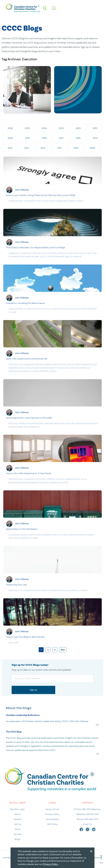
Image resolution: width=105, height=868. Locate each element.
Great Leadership (84, 365)
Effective (40, 309)
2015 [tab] (95, 138)
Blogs (17, 839)
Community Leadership (20, 253)
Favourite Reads (53, 424)
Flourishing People (18, 535)
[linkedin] (94, 829)
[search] (45, 8)
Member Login (17, 809)
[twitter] (88, 829)
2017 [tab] (61, 138)
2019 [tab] (27, 138)
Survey (80, 201)
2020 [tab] (10, 138)
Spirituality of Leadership (21, 365)
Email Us (87, 824)
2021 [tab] (95, 128)
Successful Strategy (45, 479)
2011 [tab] (59, 148)
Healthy (71, 365)
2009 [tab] (92, 148)
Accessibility (52, 819)
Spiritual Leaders (31, 371)
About (17, 814)
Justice (43, 257)
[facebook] (82, 829)
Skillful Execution (54, 309)
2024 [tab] (44, 128)
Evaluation (81, 309)
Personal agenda (48, 371)
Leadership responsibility (43, 368)
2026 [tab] (10, 128)
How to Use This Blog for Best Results (25, 637)
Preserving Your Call (16, 585)
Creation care (32, 257)
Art (23, 257)
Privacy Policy (52, 814)
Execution (49, 201)
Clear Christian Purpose (53, 253)
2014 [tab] (10, 148)
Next (63, 650)
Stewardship (15, 257)
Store (17, 829)
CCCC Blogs (22, 28)
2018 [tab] (44, 138)
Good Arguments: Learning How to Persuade (29, 418)
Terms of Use (52, 809)
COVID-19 (39, 201)
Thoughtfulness (35, 424)
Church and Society (76, 253)
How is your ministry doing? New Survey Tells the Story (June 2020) (41, 195)
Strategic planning (48, 483)
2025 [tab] (27, 128)
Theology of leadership (68, 368)
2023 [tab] (61, 128)
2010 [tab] (76, 148)
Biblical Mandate (73, 257)
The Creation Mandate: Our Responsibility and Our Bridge (36, 247)
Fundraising (61, 201)
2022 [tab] (78, 128)
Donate (17, 834)
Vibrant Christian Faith (55, 365)
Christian (36, 253)
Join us (17, 824)
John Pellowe (22, 190)
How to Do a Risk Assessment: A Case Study (29, 473)
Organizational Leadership (21, 201)
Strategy (72, 201)
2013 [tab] (27, 148)
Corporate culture (29, 538)
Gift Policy (52, 824)
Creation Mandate (56, 257)
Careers (17, 819)
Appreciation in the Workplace (22, 529)
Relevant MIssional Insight (85, 424)
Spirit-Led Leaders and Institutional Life (27, 359)
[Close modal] (91, 851)
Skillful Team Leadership (65, 535)
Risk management (30, 483)
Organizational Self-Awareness (24, 427)
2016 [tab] (78, 138)
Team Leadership (44, 535)
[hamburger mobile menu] (54, 8)
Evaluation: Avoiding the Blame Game (25, 303)
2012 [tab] (43, 148)
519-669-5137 (91, 819)
